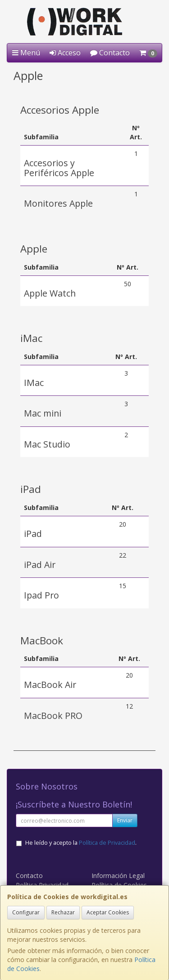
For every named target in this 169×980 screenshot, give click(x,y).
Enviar (125, 820)
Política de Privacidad (107, 843)
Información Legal (118, 876)
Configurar (26, 912)
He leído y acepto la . (81, 843)
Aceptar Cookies (108, 912)
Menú (26, 53)
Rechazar (63, 912)
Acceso (65, 53)
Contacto (110, 53)
